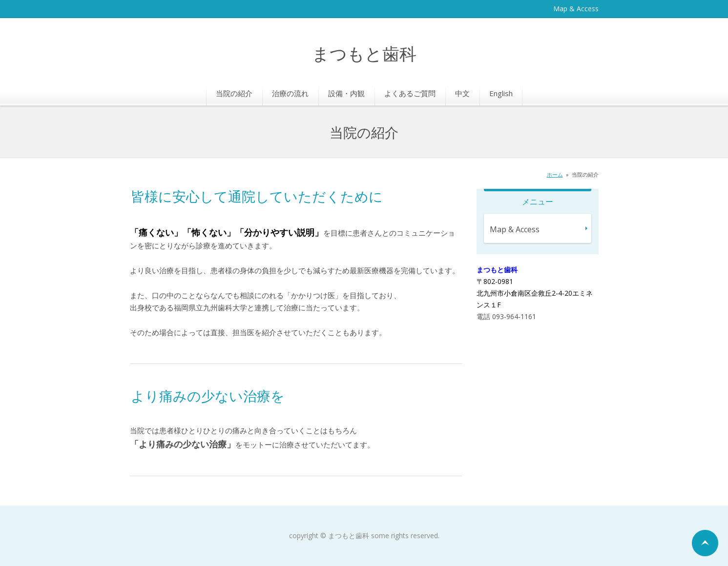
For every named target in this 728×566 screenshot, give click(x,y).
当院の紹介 (234, 93)
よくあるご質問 (410, 93)
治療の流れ (290, 93)
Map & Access (576, 9)
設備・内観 (346, 93)
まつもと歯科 (364, 55)
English (501, 93)
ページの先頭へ (705, 543)
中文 (462, 93)
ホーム (555, 174)
